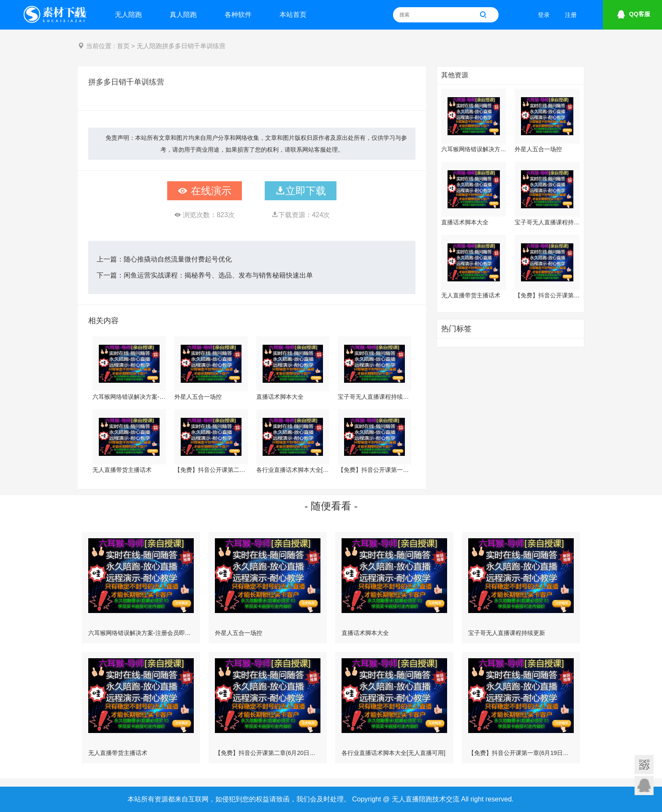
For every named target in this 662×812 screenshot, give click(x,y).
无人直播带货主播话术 (122, 470)
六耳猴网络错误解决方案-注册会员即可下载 (129, 397)
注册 (571, 15)
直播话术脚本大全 (280, 397)
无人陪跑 (128, 15)
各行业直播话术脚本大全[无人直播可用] (293, 470)
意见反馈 (644, 786)
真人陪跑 (183, 15)
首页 (80, 15)
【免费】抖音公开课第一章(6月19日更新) (374, 470)
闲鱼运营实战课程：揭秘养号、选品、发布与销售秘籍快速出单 (218, 275)
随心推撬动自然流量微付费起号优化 (178, 259)
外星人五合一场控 (198, 397)
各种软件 (238, 15)
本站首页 (293, 15)
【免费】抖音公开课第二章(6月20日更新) (211, 470)
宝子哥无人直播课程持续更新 (374, 397)
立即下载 (301, 191)
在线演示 (205, 191)
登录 (544, 15)
